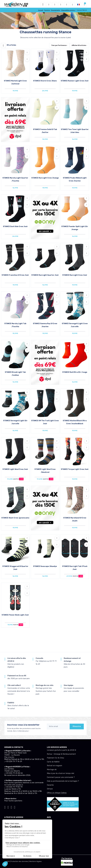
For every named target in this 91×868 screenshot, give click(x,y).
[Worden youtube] (15, 807)
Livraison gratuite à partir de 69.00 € (61, 750)
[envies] (61, 5)
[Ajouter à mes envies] (27, 52)
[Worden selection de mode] (73, 5)
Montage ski (52, 770)
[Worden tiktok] (5, 807)
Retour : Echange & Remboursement (61, 754)
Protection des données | (20, 861)
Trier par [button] (59, 45)
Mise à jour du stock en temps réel (60, 773)
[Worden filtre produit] (3, 45)
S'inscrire (77, 726)
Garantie (50, 785)
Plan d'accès (9, 757)
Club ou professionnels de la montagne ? (63, 781)
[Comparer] (27, 59)
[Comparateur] (67, 5)
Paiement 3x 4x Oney (56, 758)
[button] (49, 5)
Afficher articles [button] (79, 45)
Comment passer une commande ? (61, 777)
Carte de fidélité (53, 762)
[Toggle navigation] (43, 5)
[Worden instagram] (8, 807)
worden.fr (19, 785)
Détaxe (50, 789)
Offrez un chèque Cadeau (57, 793)
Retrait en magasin (55, 766)
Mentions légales (36, 861)
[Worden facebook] (11, 807)
